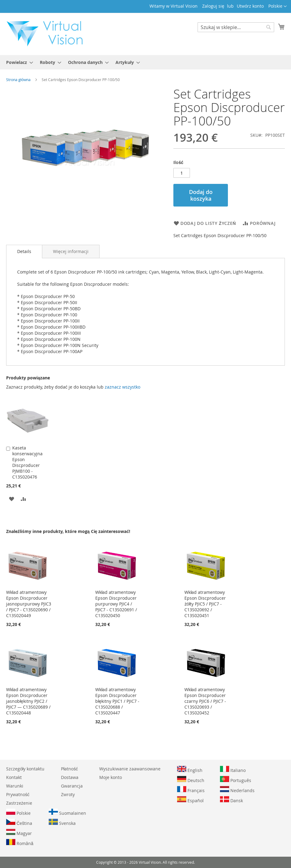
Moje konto (111, 777)
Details (24, 251)
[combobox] (236, 27)
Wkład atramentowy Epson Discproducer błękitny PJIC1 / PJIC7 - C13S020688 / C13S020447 (117, 701)
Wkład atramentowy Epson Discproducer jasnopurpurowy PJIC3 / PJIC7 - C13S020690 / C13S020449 (29, 604)
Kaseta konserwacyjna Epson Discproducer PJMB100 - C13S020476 (27, 462)
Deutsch (191, 780)
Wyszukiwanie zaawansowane (130, 769)
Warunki (15, 786)
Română (20, 843)
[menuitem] (18, 62)
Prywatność (18, 794)
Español (190, 800)
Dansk (231, 800)
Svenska (62, 822)
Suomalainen (67, 812)
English (190, 769)
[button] (278, 6)
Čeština (19, 822)
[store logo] (48, 34)
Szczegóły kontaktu (25, 769)
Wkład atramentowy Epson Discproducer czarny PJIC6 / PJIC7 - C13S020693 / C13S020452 (205, 701)
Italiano (233, 769)
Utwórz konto (250, 6)
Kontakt (14, 777)
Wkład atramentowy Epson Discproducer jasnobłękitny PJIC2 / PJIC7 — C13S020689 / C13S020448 (28, 701)
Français (191, 790)
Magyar (19, 833)
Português (236, 780)
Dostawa (70, 777)
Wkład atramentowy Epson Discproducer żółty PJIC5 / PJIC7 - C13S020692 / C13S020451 (205, 604)
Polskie (18, 812)
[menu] (145, 62)
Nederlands (237, 790)
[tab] (24, 251)
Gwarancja (72, 786)
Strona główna (18, 80)
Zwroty (68, 794)
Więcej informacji (71, 251)
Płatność (69, 769)
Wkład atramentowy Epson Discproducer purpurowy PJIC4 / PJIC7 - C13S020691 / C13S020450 (116, 604)
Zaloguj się (213, 6)
